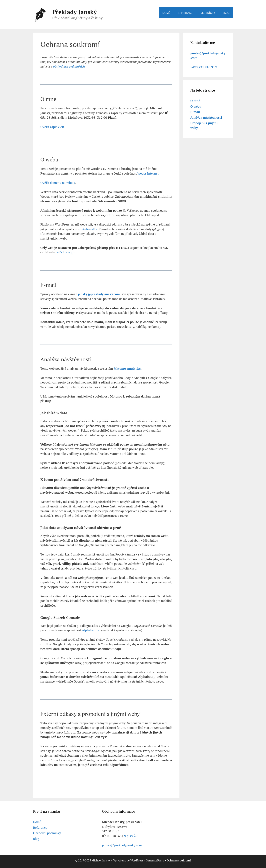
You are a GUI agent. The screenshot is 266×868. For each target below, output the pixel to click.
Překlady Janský (74, 12)
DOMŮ (166, 13)
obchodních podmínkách (69, 66)
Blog (36, 839)
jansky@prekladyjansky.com (122, 845)
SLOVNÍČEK (208, 13)
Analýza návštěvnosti (206, 117)
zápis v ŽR (131, 836)
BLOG (226, 13)
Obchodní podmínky (47, 833)
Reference (40, 828)
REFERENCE (186, 13)
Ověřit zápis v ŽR (52, 127)
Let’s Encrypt (65, 252)
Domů (37, 822)
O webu (196, 106)
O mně (195, 101)
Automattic (90, 229)
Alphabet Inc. (91, 630)
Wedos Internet (148, 173)
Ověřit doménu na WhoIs (58, 183)
